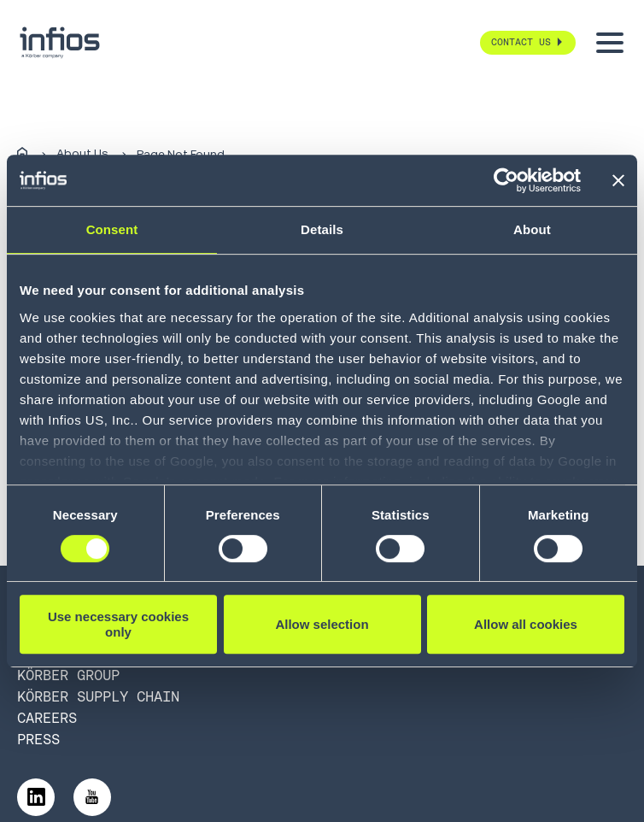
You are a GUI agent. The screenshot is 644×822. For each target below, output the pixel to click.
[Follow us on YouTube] (92, 797)
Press (38, 739)
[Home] (22, 154)
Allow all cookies (526, 624)
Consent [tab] (112, 229)
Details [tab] (322, 229)
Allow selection (322, 624)
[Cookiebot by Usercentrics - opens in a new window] (506, 180)
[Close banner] (618, 180)
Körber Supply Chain (98, 696)
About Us (82, 154)
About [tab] (532, 229)
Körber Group (68, 675)
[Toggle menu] (610, 43)
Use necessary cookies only (118, 624)
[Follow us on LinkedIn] (36, 797)
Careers (47, 718)
